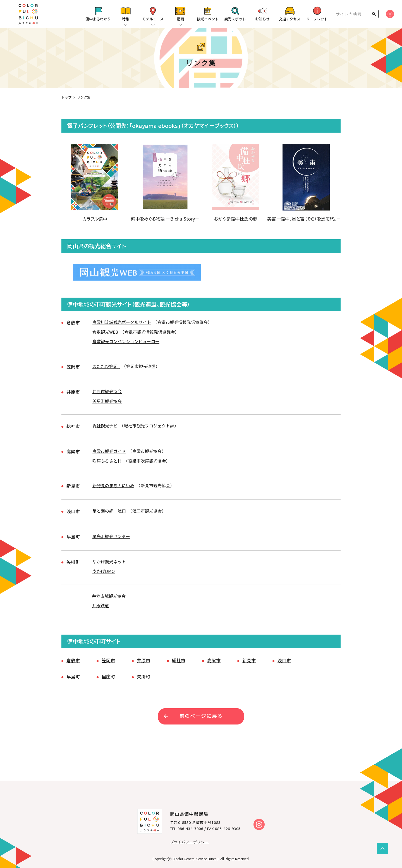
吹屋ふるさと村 (107, 459)
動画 (180, 19)
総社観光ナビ (105, 425)
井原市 (143, 655)
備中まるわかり (98, 19)
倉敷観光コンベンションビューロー (126, 342)
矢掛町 (143, 671)
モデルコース (153, 19)
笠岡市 (108, 655)
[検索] (352, 14)
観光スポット (235, 19)
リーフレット (317, 19)
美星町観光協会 (107, 401)
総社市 (179, 655)
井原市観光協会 (107, 391)
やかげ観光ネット (109, 558)
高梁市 (214, 655)
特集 (126, 19)
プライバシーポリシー (190, 836)
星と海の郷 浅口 (109, 508)
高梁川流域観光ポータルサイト (122, 323)
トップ (66, 97)
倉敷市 (73, 655)
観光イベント (208, 19)
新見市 (249, 655)
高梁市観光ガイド (109, 450)
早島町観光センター (111, 533)
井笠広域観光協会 (109, 592)
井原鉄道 (100, 601)
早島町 (73, 671)
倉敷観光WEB (105, 333)
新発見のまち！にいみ (113, 483)
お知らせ (262, 19)
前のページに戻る (201, 710)
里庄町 (108, 671)
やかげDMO (104, 567)
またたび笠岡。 (106, 366)
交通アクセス (290, 19)
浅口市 (284, 655)
